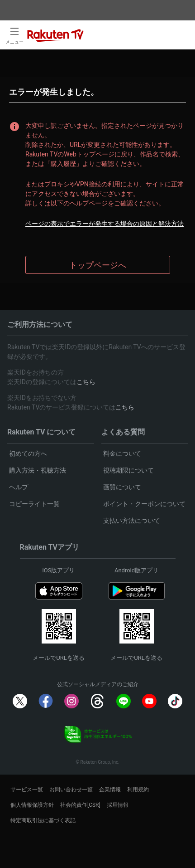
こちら (86, 382)
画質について (122, 487)
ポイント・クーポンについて (144, 504)
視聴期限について (128, 470)
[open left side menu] (14, 35)
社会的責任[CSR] (80, 805)
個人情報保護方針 (32, 805)
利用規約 (138, 790)
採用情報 (118, 805)
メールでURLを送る (58, 658)
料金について (122, 454)
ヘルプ (19, 487)
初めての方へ (28, 454)
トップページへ (98, 265)
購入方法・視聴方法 (38, 470)
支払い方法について (132, 521)
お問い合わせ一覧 (71, 790)
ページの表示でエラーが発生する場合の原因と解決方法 (105, 224)
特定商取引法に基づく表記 (43, 820)
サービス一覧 (27, 790)
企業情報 (110, 790)
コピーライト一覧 (34, 504)
